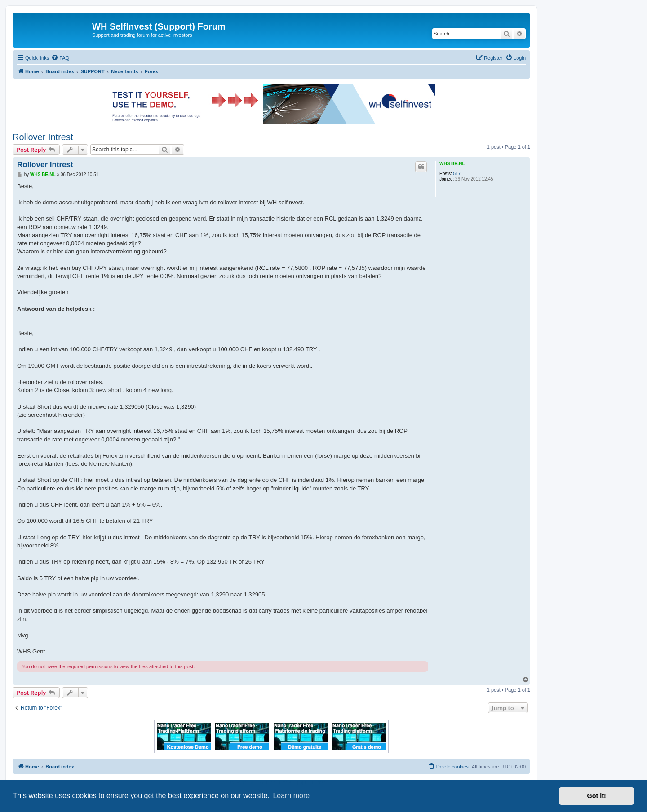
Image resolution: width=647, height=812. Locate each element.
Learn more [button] (291, 796)
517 (457, 174)
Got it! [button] (597, 796)
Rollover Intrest (43, 137)
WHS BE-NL (452, 164)
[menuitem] (60, 58)
